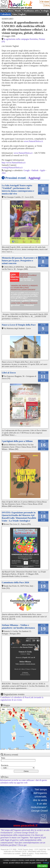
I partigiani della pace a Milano (17, 441)
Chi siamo (45, 2)
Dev (7, 777)
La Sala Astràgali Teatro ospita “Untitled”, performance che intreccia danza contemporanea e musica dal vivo (18, 189)
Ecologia (45, 11)
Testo (3, 758)
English (22, 14)
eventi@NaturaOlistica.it (12, 168)
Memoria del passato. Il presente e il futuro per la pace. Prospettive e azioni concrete (20, 261)
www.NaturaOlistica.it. (34, 141)
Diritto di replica (28, 854)
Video (15, 14)
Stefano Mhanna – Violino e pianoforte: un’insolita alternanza (18, 626)
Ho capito (42, 866)
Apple (42, 170)
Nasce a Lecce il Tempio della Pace (19, 325)
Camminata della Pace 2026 (15, 582)
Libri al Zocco (9, 373)
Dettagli (46, 863)
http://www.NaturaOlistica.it (14, 163)
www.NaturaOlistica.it (23, 153)
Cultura (10, 11)
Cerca (47, 5)
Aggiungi (34, 178)
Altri (4, 173)
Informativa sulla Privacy (37, 851)
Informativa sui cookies (12, 854)
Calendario (6, 14)
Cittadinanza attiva (31, 11)
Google (27, 170)
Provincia (5, 765)
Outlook (35, 170)
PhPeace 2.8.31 (21, 851)
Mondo (18, 11)
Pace (3, 11)
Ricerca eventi (11, 755)
